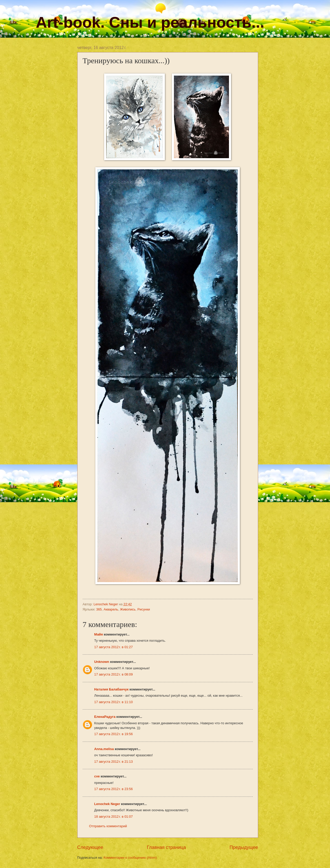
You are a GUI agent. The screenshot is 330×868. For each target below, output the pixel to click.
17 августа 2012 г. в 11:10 (114, 702)
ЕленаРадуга (105, 717)
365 (99, 609)
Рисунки (144, 609)
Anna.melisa (104, 749)
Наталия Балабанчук (112, 689)
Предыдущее (244, 847)
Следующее (90, 847)
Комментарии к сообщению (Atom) (130, 858)
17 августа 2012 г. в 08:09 (114, 674)
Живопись (128, 609)
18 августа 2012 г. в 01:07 (114, 817)
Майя (99, 634)
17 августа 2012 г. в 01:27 (114, 647)
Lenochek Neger (106, 604)
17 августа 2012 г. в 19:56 (114, 734)
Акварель (111, 609)
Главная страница (166, 847)
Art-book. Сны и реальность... (150, 22)
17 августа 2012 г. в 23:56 (114, 789)
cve (97, 776)
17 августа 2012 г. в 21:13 (114, 762)
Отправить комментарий (108, 826)
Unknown (102, 662)
